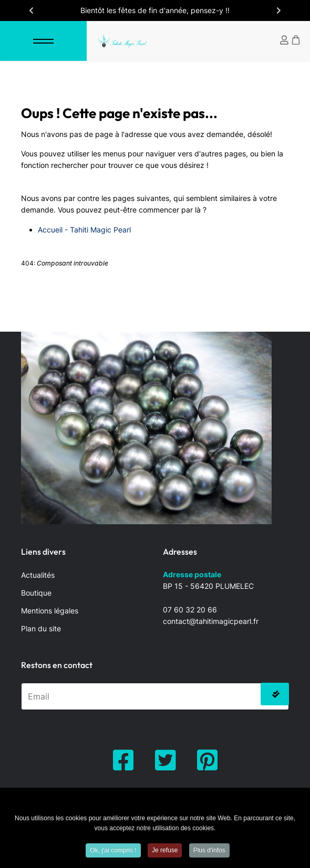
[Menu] (43, 41)
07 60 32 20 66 (190, 610)
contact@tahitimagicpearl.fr (211, 621)
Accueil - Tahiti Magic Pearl (84, 230)
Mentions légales (50, 611)
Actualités (38, 575)
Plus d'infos (209, 852)
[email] (155, 696)
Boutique (36, 593)
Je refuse (165, 852)
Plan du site (41, 628)
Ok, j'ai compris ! (113, 852)
